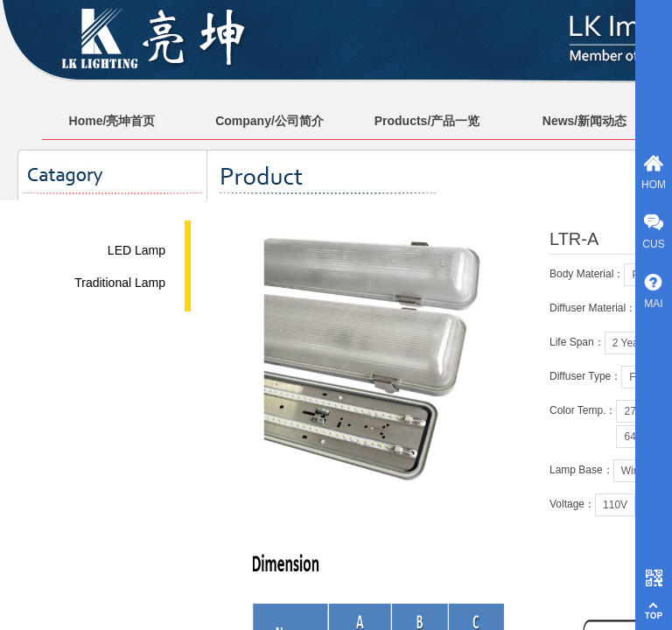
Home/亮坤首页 (112, 121)
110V (615, 505)
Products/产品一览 (427, 121)
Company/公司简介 (269, 121)
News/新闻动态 (584, 121)
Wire (632, 471)
